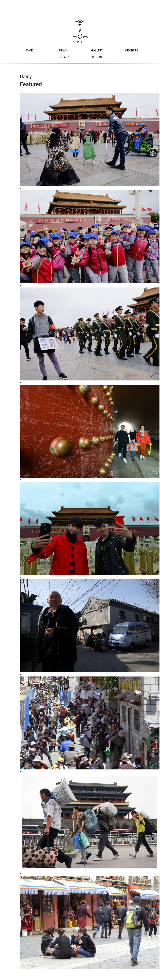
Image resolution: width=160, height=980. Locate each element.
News (63, 51)
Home (29, 51)
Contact (63, 57)
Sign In (97, 57)
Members (131, 51)
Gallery (97, 51)
